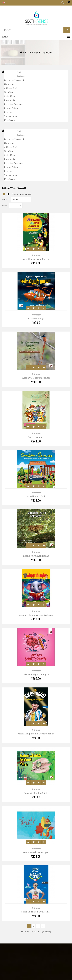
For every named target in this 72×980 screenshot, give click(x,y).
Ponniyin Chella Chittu (36, 793)
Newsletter (10, 120)
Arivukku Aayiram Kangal (36, 259)
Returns (8, 112)
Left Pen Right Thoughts (36, 674)
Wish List (9, 92)
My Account (10, 84)
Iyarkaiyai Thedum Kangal (36, 378)
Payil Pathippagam (43, 52)
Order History (11, 96)
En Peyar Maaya (36, 318)
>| (43, 926)
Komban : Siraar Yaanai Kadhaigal (36, 615)
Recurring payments (14, 104)
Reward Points (11, 108)
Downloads (9, 100)
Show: (5, 205)
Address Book (11, 88)
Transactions (10, 116)
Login (20, 72)
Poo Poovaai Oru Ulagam (36, 852)
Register (21, 76)
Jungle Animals (36, 437)
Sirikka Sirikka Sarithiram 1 (36, 912)
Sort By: (6, 199)
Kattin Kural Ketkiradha (36, 556)
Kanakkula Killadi (36, 496)
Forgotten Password (14, 80)
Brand (28, 52)
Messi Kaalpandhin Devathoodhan (36, 734)
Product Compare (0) (22, 194)
